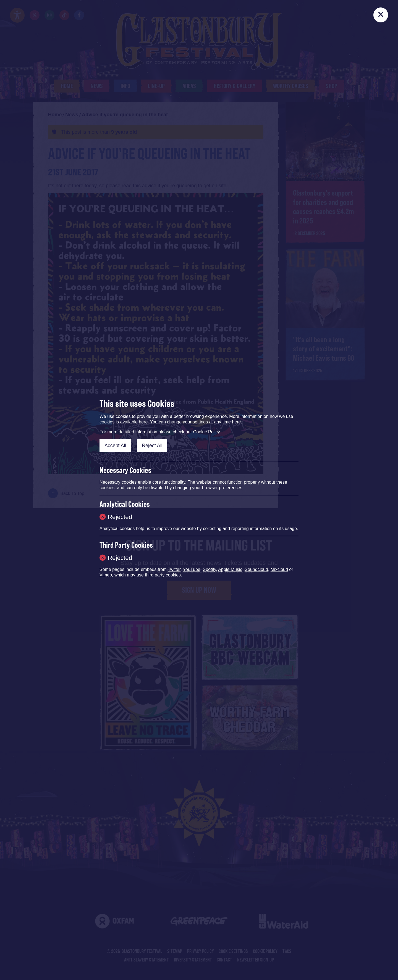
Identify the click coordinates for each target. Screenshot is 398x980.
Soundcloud (256, 569)
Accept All (115, 446)
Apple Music (230, 569)
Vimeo (106, 575)
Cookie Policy (206, 432)
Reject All (152, 446)
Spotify (210, 569)
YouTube (192, 569)
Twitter (174, 569)
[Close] (381, 15)
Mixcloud (279, 569)
